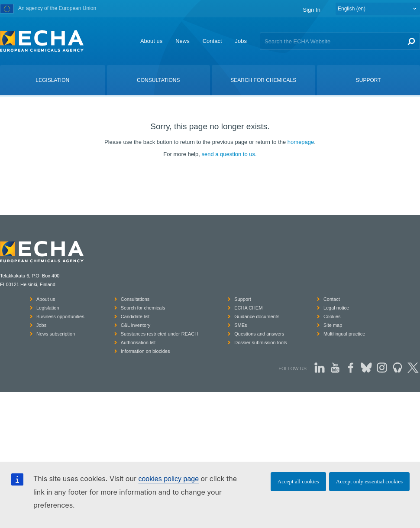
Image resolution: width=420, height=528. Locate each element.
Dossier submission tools (261, 342)
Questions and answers (259, 334)
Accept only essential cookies (369, 481)
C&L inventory (136, 325)
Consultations (135, 299)
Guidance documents (257, 316)
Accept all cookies (298, 481)
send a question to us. (229, 154)
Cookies (332, 316)
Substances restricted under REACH (160, 334)
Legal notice (336, 308)
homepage (301, 142)
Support (243, 299)
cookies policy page (168, 479)
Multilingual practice (344, 334)
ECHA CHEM (248, 308)
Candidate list (135, 316)
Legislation (48, 308)
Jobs (241, 41)
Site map (333, 325)
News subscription (56, 334)
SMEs (241, 325)
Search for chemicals (143, 308)
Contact (212, 41)
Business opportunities (60, 316)
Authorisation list (138, 342)
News (183, 41)
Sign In (312, 10)
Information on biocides (145, 351)
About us (151, 41)
